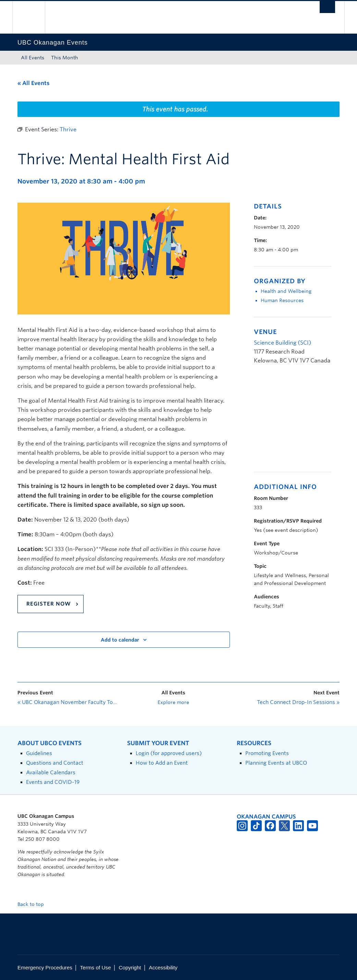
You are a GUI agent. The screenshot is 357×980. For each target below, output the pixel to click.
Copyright (130, 967)
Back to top (34, 904)
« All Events (34, 83)
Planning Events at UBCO (276, 763)
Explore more (173, 702)
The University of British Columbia (34, 17)
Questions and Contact (55, 763)
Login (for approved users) (169, 753)
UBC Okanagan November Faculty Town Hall (69, 702)
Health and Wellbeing (286, 291)
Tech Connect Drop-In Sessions (298, 702)
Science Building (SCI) (282, 343)
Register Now (49, 604)
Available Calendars (51, 772)
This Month (65, 58)
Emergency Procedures (45, 967)
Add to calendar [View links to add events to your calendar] (120, 640)
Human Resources (282, 300)
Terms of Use (96, 967)
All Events (33, 58)
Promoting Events (267, 753)
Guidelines (39, 753)
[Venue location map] (290, 422)
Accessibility (163, 967)
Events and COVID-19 (53, 782)
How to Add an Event (162, 763)
